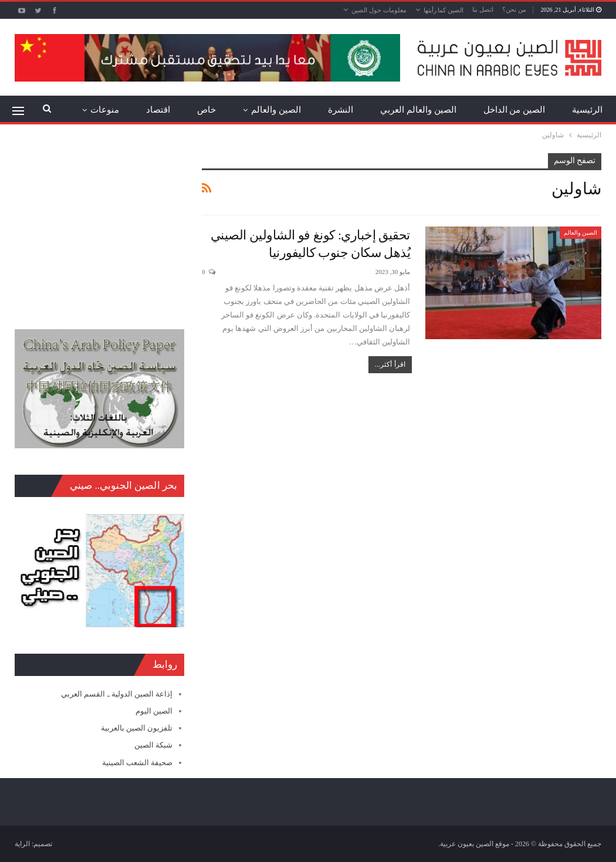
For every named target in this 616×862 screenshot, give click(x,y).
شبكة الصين (153, 745)
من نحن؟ (514, 9)
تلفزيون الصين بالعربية (137, 728)
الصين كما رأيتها (444, 10)
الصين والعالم (276, 110)
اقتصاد (158, 110)
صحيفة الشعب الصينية (138, 763)
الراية (22, 844)
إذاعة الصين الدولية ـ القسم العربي (117, 694)
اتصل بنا (483, 9)
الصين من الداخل (515, 110)
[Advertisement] (99, 227)
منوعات (105, 110)
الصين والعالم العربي (418, 110)
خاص (207, 110)
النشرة (341, 110)
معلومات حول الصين (379, 10)
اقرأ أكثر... (390, 364)
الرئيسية (587, 110)
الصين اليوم (154, 711)
